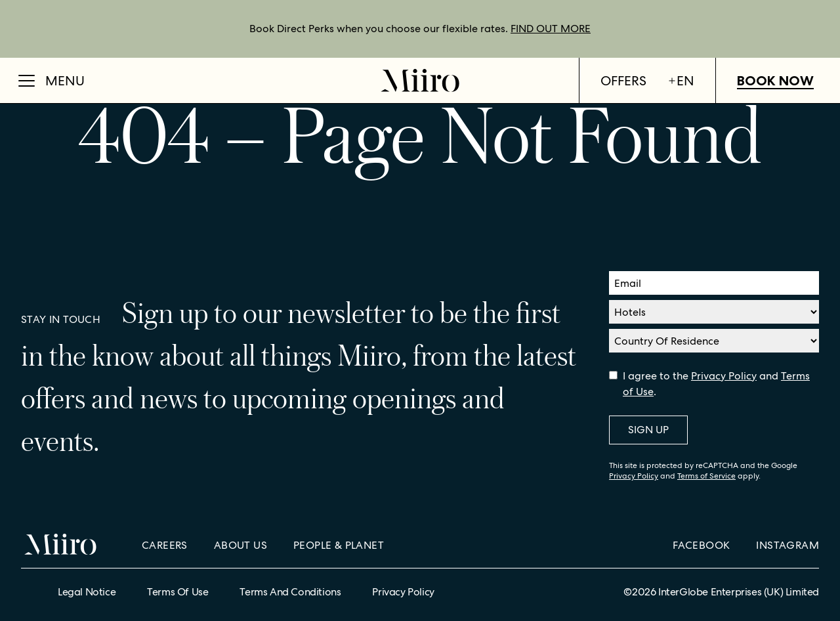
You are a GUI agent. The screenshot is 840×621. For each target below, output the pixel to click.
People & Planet (339, 545)
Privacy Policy (724, 376)
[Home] (420, 80)
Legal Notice (87, 592)
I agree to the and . (716, 384)
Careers (165, 545)
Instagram (787, 545)
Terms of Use (178, 592)
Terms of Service (706, 476)
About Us (241, 545)
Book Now (775, 81)
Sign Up (648, 430)
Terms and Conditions (290, 592)
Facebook (701, 545)
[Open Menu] (52, 81)
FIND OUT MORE (551, 29)
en (681, 81)
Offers (623, 81)
